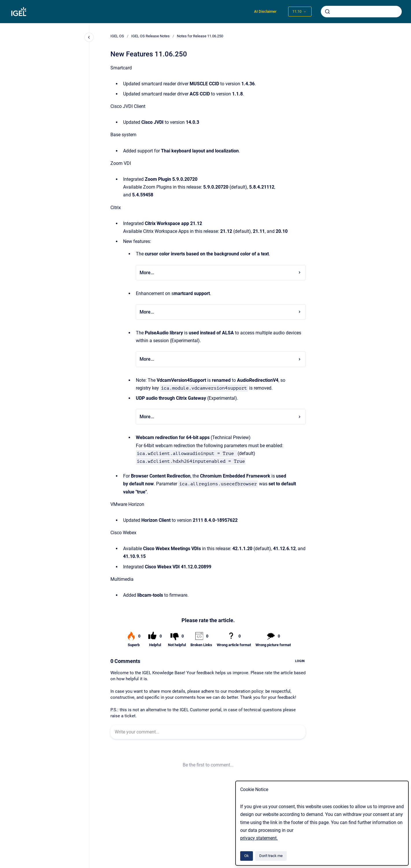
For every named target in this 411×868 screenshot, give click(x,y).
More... (221, 273)
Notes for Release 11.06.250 (200, 36)
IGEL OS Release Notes (150, 36)
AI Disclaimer (265, 11)
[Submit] (327, 12)
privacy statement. (259, 838)
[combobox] (361, 12)
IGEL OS (117, 36)
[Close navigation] (89, 37)
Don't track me (271, 856)
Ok (247, 856)
